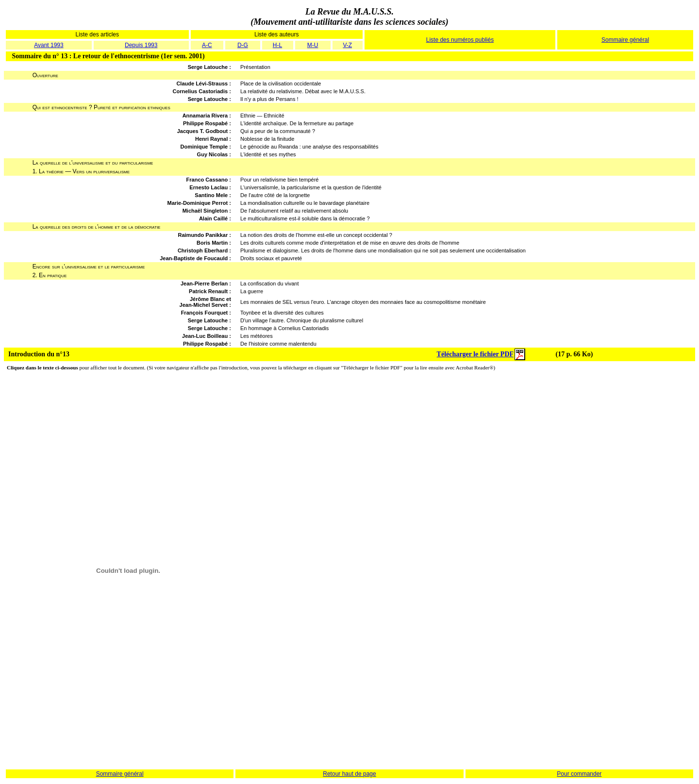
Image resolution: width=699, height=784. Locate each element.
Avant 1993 (49, 45)
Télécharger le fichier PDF (475, 354)
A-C (207, 45)
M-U (313, 45)
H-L (277, 45)
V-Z (347, 45)
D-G (243, 45)
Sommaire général (625, 40)
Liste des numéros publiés (460, 40)
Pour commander (579, 774)
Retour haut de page (349, 774)
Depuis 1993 (141, 45)
